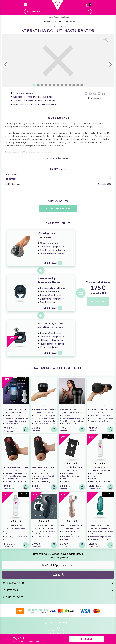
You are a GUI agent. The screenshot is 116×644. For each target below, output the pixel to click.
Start (50, 17)
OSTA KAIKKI (98, 301)
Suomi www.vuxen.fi (58, 633)
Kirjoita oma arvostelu (58, 209)
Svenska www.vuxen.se (58, 631)
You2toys (65, 17)
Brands (56, 17)
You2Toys (64, 26)
